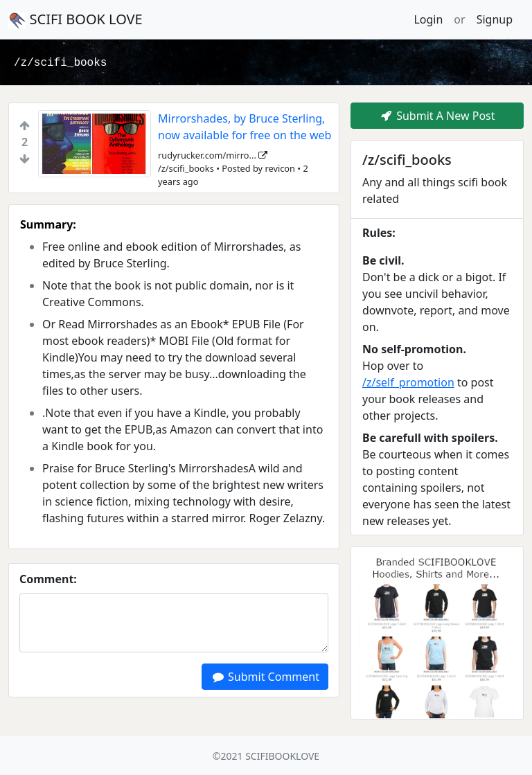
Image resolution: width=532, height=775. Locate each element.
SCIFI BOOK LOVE (76, 19)
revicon (280, 168)
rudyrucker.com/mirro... (213, 155)
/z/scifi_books (60, 63)
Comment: (48, 579)
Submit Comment (265, 677)
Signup (495, 19)
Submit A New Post (437, 116)
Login (428, 19)
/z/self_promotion (408, 382)
